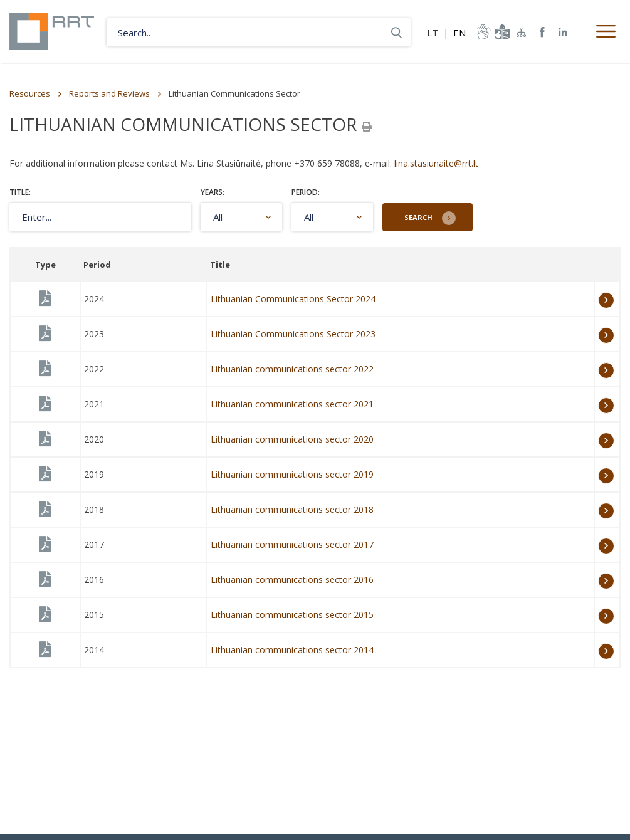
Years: (213, 192)
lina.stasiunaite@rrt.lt (436, 163)
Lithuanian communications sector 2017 (292, 544)
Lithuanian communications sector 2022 (292, 369)
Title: (20, 192)
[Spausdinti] (367, 127)
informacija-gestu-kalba (483, 32)
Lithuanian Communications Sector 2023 (293, 334)
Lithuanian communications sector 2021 (292, 404)
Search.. (396, 32)
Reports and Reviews (109, 93)
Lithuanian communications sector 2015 (292, 615)
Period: (306, 192)
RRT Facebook (542, 32)
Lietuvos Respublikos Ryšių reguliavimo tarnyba (52, 31)
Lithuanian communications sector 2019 (292, 474)
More (606, 300)
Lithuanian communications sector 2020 (292, 439)
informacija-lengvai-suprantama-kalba (501, 32)
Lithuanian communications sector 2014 (292, 650)
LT (433, 33)
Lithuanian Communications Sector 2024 (293, 299)
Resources (30, 93)
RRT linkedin (563, 32)
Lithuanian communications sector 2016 (292, 580)
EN (459, 33)
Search (418, 217)
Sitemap (522, 32)
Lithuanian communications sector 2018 (292, 509)
